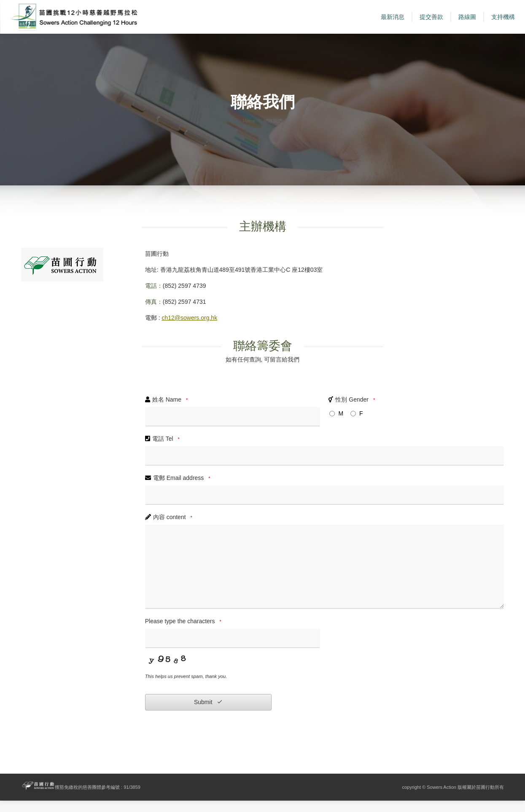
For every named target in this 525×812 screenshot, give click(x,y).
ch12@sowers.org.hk (189, 329)
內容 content (174, 529)
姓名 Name (171, 411)
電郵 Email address (183, 490)
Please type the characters (184, 633)
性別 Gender (356, 411)
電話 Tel (167, 450)
